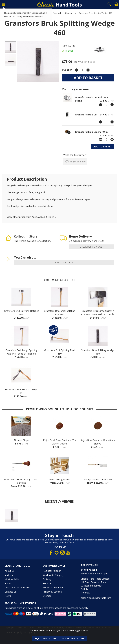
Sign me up (60, 547)
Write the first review (75, 155)
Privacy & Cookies (52, 592)
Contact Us (11, 592)
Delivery (47, 579)
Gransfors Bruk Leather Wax (92, 132)
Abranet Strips (21, 440)
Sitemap (47, 596)
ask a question (64, 262)
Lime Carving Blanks (59, 479)
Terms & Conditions (53, 587)
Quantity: (67, 70)
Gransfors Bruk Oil (86, 115)
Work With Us (12, 579)
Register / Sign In (52, 571)
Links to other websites (17, 587)
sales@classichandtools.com (96, 598)
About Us (10, 571)
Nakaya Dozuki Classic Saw (98, 479)
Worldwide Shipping (53, 575)
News (8, 596)
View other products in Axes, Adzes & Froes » (31, 217)
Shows (8, 583)
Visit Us (9, 575)
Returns (47, 583)
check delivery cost (92, 247)
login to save (75, 162)
